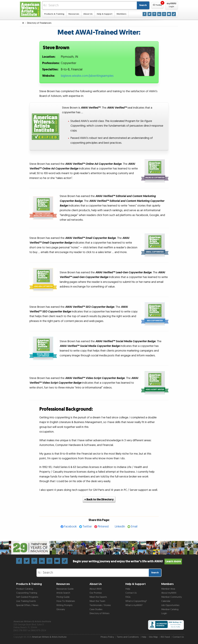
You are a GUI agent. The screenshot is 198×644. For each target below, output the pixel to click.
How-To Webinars (66, 601)
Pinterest (103, 527)
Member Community (172, 597)
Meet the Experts (98, 597)
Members (121, 14)
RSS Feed (165, 637)
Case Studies (96, 609)
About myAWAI (169, 593)
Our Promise (96, 593)
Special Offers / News (27, 605)
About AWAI (96, 589)
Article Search (63, 593)
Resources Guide (65, 589)
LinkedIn (120, 527)
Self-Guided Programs (27, 597)
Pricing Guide (63, 597)
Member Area (168, 589)
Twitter (87, 527)
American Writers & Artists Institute (49, 637)
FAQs (128, 597)
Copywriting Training (27, 593)
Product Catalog (25, 589)
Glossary (61, 609)
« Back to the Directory (99, 499)
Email (134, 527)
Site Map (153, 637)
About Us (88, 14)
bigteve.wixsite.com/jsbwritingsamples (87, 76)
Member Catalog (170, 609)
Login (164, 613)
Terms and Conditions (128, 637)
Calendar (166, 601)
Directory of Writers (99, 613)
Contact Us (131, 593)
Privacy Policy (107, 637)
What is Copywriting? (136, 601)
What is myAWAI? (134, 605)
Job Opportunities (170, 605)
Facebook (70, 527)
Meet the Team (97, 601)
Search (143, 5)
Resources (74, 14)
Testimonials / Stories (100, 605)
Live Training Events (26, 601)
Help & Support (105, 14)
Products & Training (54, 14)
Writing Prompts (64, 605)
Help (128, 589)
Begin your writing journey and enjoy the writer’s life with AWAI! (127, 561)
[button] (157, 5)
